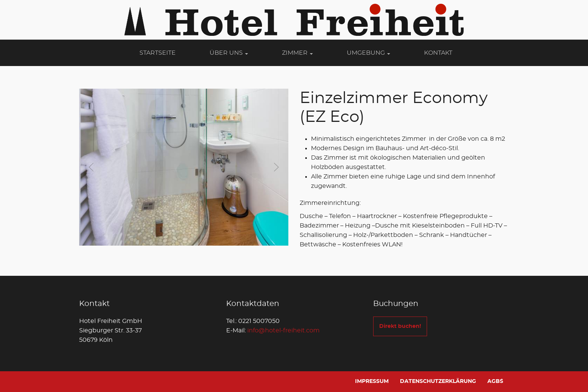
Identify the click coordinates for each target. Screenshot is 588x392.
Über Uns (229, 53)
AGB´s (495, 381)
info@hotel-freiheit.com (283, 331)
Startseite (158, 53)
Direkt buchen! (400, 326)
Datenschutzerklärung (438, 381)
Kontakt (438, 53)
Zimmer (297, 53)
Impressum (372, 381)
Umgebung (368, 53)
